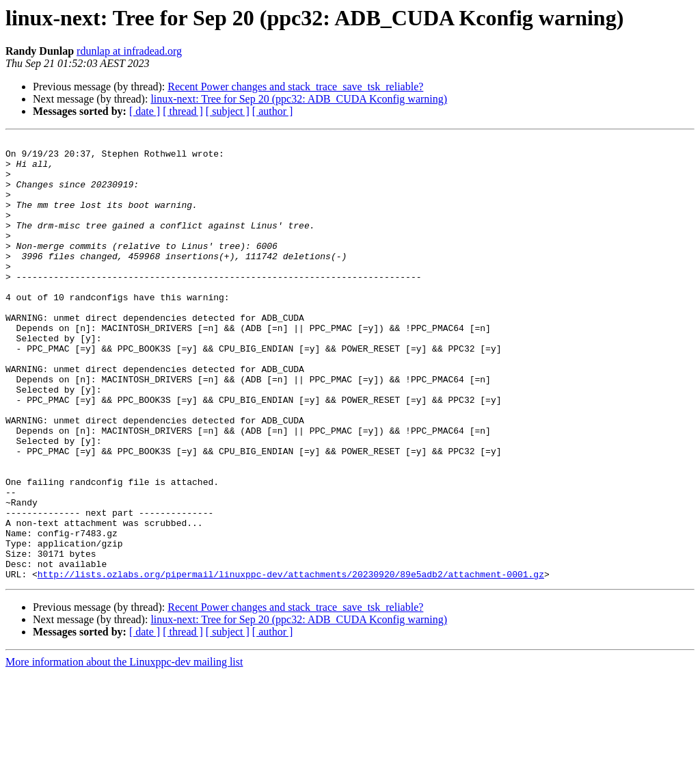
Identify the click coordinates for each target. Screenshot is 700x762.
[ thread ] (183, 111)
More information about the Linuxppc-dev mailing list (124, 750)
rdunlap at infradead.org (129, 51)
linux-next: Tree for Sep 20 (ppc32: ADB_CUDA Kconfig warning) (299, 99)
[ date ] (145, 111)
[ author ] (273, 111)
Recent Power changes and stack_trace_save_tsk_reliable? (295, 87)
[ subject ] (228, 111)
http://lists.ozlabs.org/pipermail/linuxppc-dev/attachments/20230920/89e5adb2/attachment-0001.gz (291, 662)
